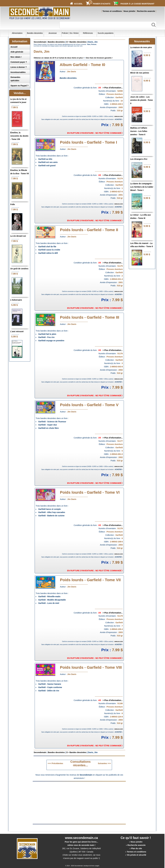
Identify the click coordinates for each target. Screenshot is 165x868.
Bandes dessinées (35, 33)
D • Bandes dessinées (76, 42)
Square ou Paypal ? (19, 86)
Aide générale (17, 52)
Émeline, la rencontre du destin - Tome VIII (19, 136)
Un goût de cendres (19, 269)
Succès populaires (105, 33)
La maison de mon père (141, 47)
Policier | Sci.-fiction (70, 33)
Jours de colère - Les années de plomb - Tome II (141, 100)
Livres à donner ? (19, 67)
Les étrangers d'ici (139, 159)
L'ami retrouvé (17, 331)
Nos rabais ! (16, 57)
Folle (13, 204)
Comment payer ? (19, 62)
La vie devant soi (18, 236)
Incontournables (18, 72)
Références (88, 33)
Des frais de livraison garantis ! (99, 58)
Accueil (14, 47)
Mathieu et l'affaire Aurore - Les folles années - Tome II (139, 131)
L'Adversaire (16, 300)
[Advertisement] (56, 803)
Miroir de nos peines (140, 73)
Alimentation (17, 33)
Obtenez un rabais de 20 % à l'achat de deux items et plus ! (59, 58)
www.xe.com (119, 116)
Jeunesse (53, 33)
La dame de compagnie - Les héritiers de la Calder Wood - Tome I (142, 187)
